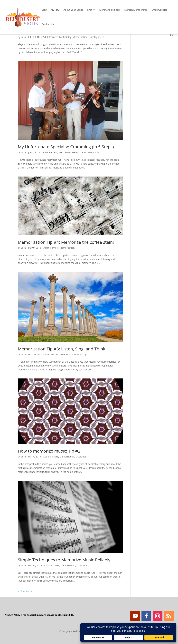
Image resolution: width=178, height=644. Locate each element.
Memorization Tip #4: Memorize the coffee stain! (66, 242)
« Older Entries (26, 591)
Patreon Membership (136, 10)
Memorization (80, 37)
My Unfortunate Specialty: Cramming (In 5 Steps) (66, 147)
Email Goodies (159, 10)
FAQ (90, 10)
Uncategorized (96, 37)
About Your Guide (73, 10)
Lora (23, 37)
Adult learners (50, 37)
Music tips (94, 152)
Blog (44, 10)
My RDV (55, 10)
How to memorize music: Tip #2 (49, 451)
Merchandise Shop (109, 10)
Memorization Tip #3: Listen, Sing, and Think (62, 349)
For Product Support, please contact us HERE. (48, 615)
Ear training (65, 37)
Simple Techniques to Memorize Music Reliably (64, 560)
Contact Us (48, 24)
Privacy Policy (12, 615)
